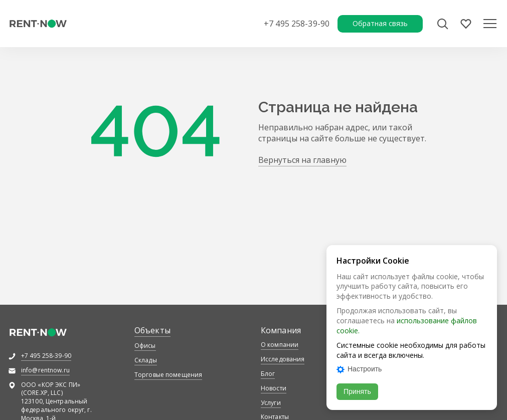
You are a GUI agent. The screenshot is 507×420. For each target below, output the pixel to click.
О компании (280, 345)
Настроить (359, 369)
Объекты (152, 330)
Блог (268, 374)
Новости (274, 388)
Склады (146, 360)
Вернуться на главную (302, 160)
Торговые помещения (168, 375)
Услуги (271, 403)
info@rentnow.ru (45, 370)
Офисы (145, 346)
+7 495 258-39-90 (297, 24)
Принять (357, 391)
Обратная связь (380, 23)
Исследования (283, 359)
